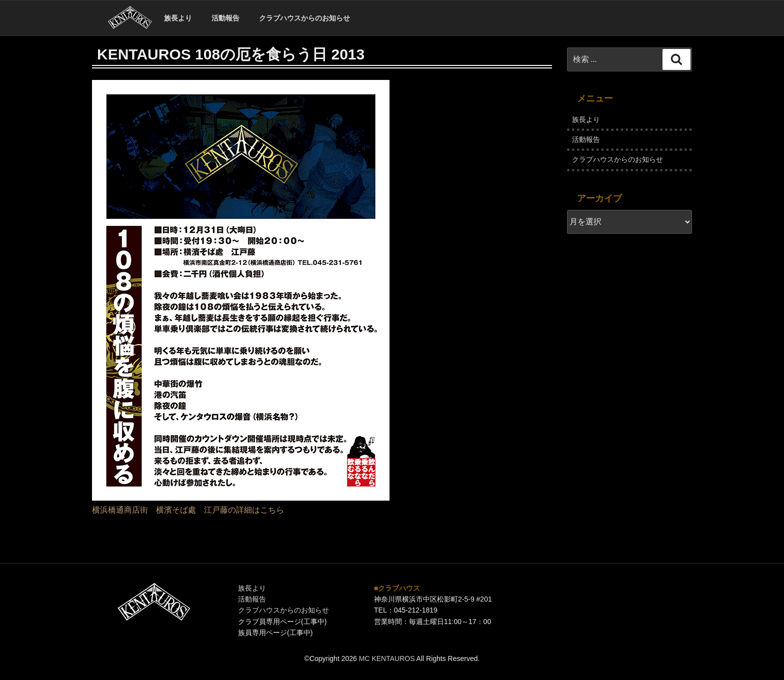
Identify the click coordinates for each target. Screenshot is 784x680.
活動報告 (225, 18)
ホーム (130, 18)
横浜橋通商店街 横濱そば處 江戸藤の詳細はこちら (188, 510)
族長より (178, 18)
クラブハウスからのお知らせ (304, 18)
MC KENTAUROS (387, 659)
